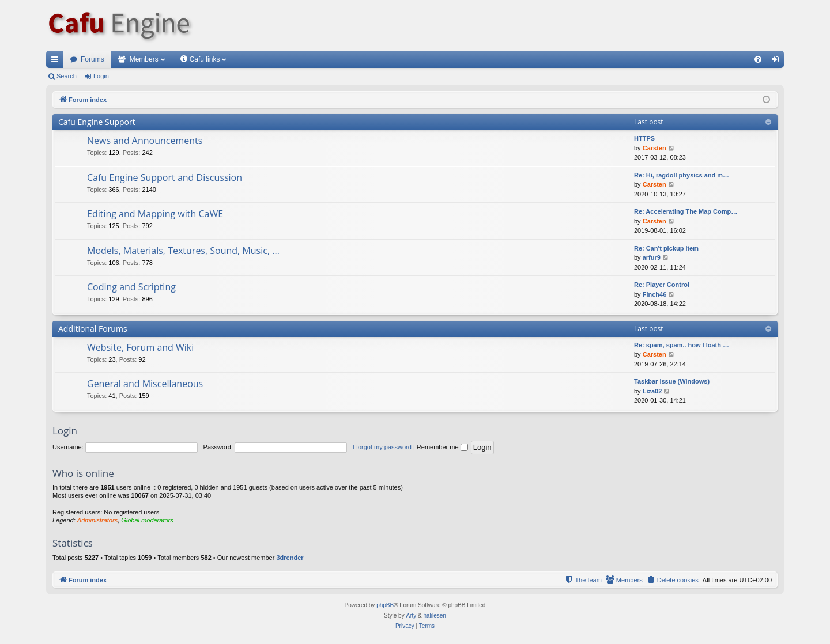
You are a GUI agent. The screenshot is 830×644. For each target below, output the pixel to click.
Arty (411, 615)
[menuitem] (758, 59)
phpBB (385, 605)
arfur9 (652, 257)
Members (144, 59)
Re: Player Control (662, 285)
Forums (93, 59)
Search (67, 76)
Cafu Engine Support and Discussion (165, 177)
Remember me (442, 447)
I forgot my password (382, 447)
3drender (290, 558)
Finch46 (655, 294)
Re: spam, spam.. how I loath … (682, 345)
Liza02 (652, 391)
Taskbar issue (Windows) (672, 381)
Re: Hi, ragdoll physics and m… (682, 175)
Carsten (654, 148)
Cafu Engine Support (97, 122)
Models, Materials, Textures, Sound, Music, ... (183, 251)
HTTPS (644, 138)
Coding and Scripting (131, 287)
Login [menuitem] (778, 62)
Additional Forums (93, 329)
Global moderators (147, 520)
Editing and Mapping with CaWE (155, 214)
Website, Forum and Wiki (140, 347)
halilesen (434, 615)
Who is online (83, 473)
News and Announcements (145, 141)
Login (101, 76)
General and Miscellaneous (145, 384)
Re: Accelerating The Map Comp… (686, 211)
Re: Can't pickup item (666, 248)
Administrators (97, 520)
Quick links (57, 62)
